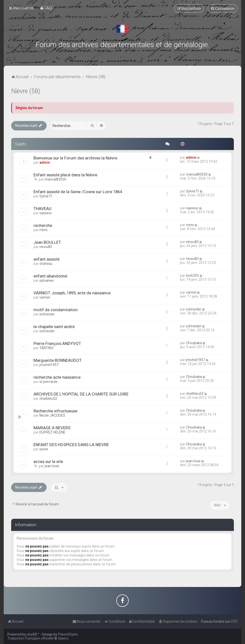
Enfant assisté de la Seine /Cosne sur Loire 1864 (78, 192)
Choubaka (194, 343)
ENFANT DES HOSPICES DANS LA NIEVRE (71, 445)
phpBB (32, 634)
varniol (45, 297)
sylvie (44, 449)
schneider (47, 314)
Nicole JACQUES (52, 415)
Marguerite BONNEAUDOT (58, 360)
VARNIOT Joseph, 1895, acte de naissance (72, 293)
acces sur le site (48, 461)
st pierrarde (48, 382)
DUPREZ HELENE (52, 432)
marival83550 (55, 179)
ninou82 (46, 247)
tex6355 (192, 276)
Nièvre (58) (26, 91)
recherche (43, 225)
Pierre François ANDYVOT (57, 343)
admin (45, 162)
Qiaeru (63, 638)
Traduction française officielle (31, 638)
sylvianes (47, 280)
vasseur (46, 213)
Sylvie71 (46, 196)
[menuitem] (46, 8)
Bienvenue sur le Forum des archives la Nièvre (75, 158)
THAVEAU (43, 209)
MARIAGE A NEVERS (52, 428)
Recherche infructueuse (55, 411)
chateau (46, 264)
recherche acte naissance (57, 377)
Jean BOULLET (47, 242)
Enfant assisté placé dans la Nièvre (65, 175)
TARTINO (46, 348)
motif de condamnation (56, 310)
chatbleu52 (48, 399)
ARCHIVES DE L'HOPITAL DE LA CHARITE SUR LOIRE (81, 394)
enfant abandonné (50, 276)
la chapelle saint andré (54, 327)
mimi (43, 230)
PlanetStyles (68, 634)
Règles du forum (29, 108)
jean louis (52, 466)
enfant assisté (46, 259)
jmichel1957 (49, 365)
